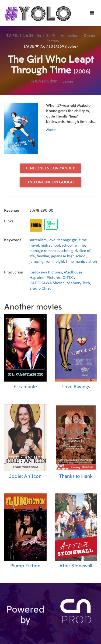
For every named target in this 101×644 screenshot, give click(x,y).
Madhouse (73, 272)
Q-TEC (68, 278)
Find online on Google (50, 182)
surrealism (38, 240)
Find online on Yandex (50, 168)
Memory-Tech (78, 283)
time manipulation (81, 262)
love (52, 240)
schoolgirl (69, 251)
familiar (43, 256)
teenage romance (44, 251)
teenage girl (67, 240)
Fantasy (53, 41)
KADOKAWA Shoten (47, 283)
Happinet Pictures (45, 278)
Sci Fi (51, 36)
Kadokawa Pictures (46, 272)
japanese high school (69, 256)
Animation (69, 36)
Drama (89, 36)
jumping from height (47, 262)
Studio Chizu (40, 289)
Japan (68, 81)
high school (50, 245)
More (51, 130)
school (67, 245)
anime (80, 245)
